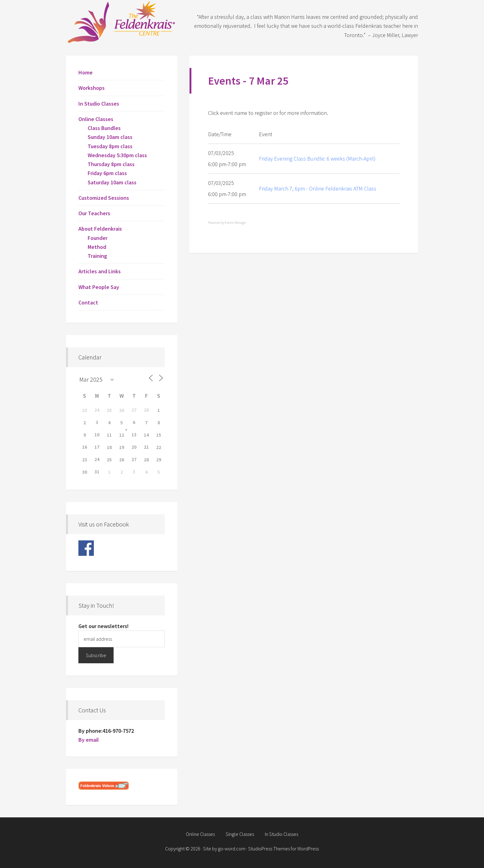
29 (159, 459)
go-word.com (232, 849)
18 (109, 447)
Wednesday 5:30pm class (117, 155)
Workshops (92, 88)
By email (89, 740)
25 (109, 410)
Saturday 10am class (112, 182)
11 (109, 435)
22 (159, 447)
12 (122, 435)
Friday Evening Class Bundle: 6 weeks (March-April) (317, 159)
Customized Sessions (104, 198)
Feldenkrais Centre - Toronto (122, 22)
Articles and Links (100, 271)
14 (146, 435)
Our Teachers (94, 213)
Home (86, 72)
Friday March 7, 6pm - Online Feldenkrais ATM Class (318, 189)
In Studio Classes (99, 104)
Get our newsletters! (104, 626)
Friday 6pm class (107, 173)
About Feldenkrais (100, 229)
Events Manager (236, 223)
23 (85, 410)
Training (97, 256)
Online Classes (96, 119)
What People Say (99, 287)
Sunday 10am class (110, 137)
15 (159, 435)
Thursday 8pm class (111, 164)
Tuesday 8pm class (110, 146)
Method (97, 247)
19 (122, 447)
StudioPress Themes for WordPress (284, 849)
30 (85, 472)
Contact (88, 302)
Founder (98, 238)
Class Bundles (104, 128)
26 (122, 410)
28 (146, 459)
